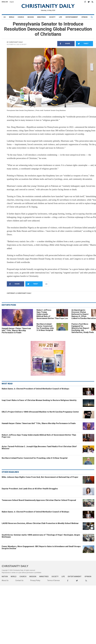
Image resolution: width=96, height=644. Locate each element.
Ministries (41, 17)
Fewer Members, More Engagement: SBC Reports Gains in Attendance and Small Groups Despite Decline (41, 547)
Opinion (84, 17)
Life (60, 17)
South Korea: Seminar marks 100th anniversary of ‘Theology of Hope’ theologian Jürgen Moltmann (41, 536)
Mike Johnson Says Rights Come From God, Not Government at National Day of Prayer (40, 477)
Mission (31, 17)
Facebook (85, 2)
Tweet (82, 44)
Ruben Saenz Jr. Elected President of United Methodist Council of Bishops (35, 389)
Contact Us (19, 580)
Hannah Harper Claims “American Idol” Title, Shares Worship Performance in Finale (16, 330)
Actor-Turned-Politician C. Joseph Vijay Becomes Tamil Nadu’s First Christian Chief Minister (39, 448)
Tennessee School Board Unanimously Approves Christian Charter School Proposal (39, 500)
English (5, 2)
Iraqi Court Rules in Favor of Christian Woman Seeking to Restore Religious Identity (39, 400)
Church (21, 17)
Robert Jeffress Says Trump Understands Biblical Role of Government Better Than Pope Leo (39, 436)
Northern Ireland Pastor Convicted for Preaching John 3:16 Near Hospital (45, 327)
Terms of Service (53, 580)
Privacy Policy (35, 580)
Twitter (89, 2)
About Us (5, 580)
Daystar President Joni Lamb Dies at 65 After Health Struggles (30, 489)
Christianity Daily (16, 42)
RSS (92, 2)
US (5, 17)
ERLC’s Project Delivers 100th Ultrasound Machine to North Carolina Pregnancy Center (40, 412)
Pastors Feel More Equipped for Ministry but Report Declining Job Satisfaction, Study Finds (83, 328)
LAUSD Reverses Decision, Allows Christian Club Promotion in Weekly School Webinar (40, 523)
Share (64, 44)
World (12, 17)
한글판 (12, 2)
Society (52, 17)
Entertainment (72, 17)
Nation (5, 577)
